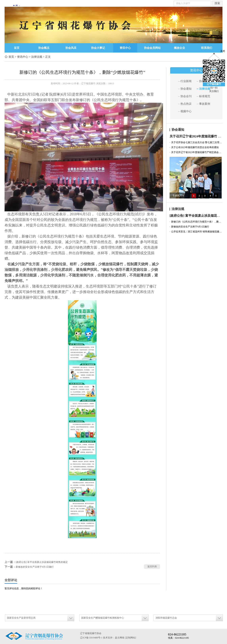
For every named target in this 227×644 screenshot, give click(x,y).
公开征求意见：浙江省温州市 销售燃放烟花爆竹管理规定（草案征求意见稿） (197, 232)
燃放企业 (179, 48)
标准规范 (205, 96)
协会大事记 (98, 48)
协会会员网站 (152, 48)
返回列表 (152, 566)
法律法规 (37, 57)
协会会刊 (186, 96)
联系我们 (207, 48)
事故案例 (205, 104)
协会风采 (71, 48)
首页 (17, 48)
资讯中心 (125, 48)
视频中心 (186, 111)
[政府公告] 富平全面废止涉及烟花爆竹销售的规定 (42, 562)
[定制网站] (131, 638)
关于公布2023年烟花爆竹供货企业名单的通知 (195, 147)
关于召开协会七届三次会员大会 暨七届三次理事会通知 (197, 142)
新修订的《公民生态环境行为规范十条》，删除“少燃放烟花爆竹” (197, 222)
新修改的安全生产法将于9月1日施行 (35, 567)
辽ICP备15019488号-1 (91, 638)
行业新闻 (186, 81)
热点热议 (186, 104)
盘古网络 (120, 638)
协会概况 (44, 48)
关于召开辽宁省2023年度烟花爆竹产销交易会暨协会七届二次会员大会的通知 (197, 152)
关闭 (223, 51)
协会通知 (186, 89)
